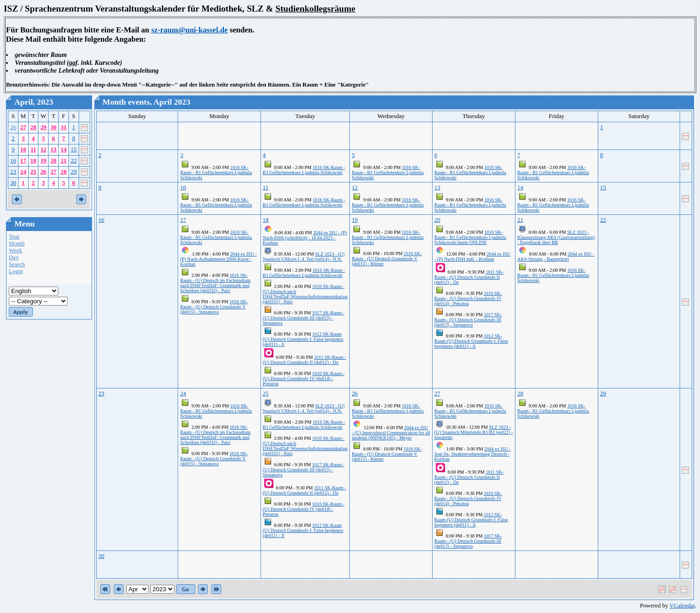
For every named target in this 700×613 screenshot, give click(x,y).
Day (14, 257)
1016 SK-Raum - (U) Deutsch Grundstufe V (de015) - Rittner (387, 259)
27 (23, 127)
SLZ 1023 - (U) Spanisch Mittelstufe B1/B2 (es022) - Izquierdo (474, 432)
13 (53, 150)
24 (23, 172)
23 (13, 172)
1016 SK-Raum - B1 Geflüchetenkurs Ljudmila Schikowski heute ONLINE (470, 237)
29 (43, 127)
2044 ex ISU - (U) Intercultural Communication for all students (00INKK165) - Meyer (391, 433)
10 (23, 150)
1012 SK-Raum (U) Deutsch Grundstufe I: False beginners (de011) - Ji (303, 339)
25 (34, 172)
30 (53, 127)
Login (16, 271)
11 (33, 150)
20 (53, 161)
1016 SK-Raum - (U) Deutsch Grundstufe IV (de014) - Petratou (304, 378)
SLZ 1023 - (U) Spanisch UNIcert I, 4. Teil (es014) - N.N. (304, 256)
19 (43, 161)
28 (34, 127)
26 (13, 127)
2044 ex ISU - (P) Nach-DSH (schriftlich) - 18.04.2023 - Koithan (305, 238)
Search (17, 264)
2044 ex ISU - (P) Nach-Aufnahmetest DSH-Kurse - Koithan (218, 259)
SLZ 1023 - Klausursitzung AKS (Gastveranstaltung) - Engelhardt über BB (556, 237)
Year (14, 237)
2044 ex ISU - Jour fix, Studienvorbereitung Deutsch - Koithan (473, 454)
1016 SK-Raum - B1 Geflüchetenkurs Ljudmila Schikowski (216, 172)
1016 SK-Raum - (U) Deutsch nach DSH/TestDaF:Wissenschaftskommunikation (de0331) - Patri (305, 294)
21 (64, 161)
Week (15, 250)
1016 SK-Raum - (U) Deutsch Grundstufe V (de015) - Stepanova (214, 307)
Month (17, 244)
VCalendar (682, 606)
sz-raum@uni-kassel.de (190, 30)
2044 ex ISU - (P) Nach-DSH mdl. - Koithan (473, 256)
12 (43, 150)
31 (64, 127)
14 (64, 150)
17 (23, 161)
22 (74, 161)
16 (13, 161)
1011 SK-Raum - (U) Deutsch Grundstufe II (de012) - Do (304, 360)
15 (74, 150)
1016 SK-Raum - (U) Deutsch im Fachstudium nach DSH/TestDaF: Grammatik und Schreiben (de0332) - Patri (215, 283)
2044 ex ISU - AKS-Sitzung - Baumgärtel (556, 256)
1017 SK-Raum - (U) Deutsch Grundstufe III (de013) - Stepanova (304, 318)
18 (34, 161)
